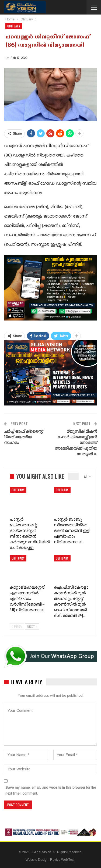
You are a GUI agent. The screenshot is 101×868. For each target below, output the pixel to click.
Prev (17, 627)
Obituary (14, 26)
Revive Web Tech (63, 860)
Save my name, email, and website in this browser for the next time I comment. (51, 790)
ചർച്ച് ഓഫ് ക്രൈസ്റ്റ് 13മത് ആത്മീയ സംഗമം (24, 436)
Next (32, 627)
